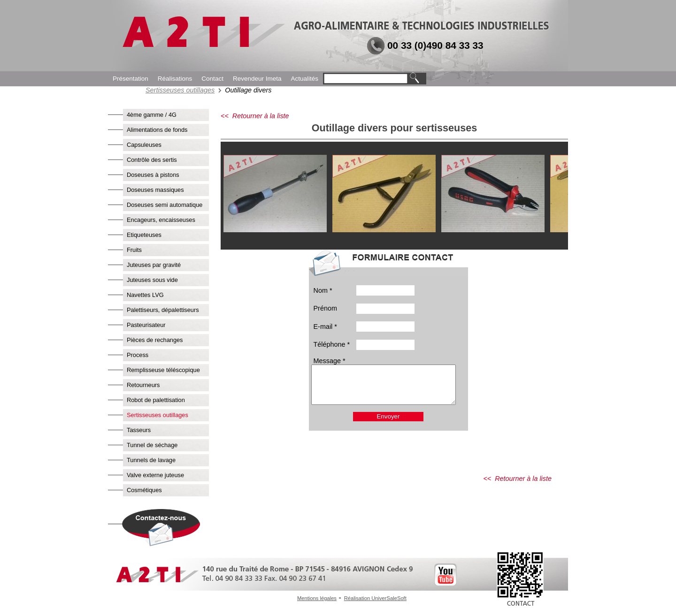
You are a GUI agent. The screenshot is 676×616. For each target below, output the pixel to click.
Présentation (131, 79)
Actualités (304, 79)
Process (138, 355)
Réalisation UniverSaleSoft (375, 598)
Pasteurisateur (146, 325)
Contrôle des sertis (152, 160)
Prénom (325, 308)
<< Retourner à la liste (255, 116)
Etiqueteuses (144, 235)
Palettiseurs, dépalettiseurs (163, 310)
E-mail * (325, 327)
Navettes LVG (145, 295)
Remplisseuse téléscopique (163, 370)
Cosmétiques (144, 490)
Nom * (323, 290)
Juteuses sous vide (152, 280)
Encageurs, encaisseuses (161, 220)
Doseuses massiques (155, 190)
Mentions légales (317, 598)
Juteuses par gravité (154, 265)
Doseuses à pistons (153, 175)
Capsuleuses (144, 145)
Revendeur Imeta (257, 79)
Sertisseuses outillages (180, 90)
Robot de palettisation (156, 400)
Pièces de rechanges (155, 340)
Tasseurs (139, 430)
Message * (330, 361)
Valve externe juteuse (155, 475)
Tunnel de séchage (152, 445)
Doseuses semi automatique (165, 205)
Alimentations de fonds (157, 130)
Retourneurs (143, 385)
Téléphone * (332, 344)
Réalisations (175, 79)
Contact (212, 79)
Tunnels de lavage (151, 460)
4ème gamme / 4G (152, 115)
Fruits (134, 250)
